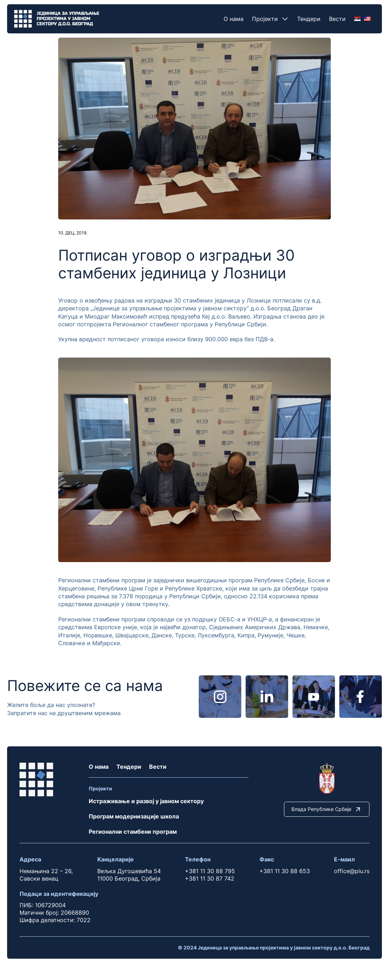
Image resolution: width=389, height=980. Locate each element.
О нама (234, 19)
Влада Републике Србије (327, 809)
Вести (337, 19)
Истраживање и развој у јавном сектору (146, 801)
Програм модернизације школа (134, 816)
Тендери (309, 19)
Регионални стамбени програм (133, 832)
